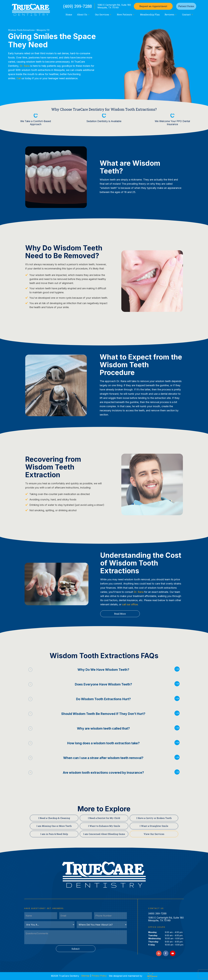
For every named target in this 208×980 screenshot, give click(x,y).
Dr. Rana (25, 66)
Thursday (153, 942)
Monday (152, 932)
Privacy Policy (99, 976)
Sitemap (85, 976)
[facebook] (166, 953)
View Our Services (154, 834)
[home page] (31, 10)
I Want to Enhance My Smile (104, 826)
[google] (159, 953)
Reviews (171, 14)
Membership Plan (150, 14)
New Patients (126, 14)
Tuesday (153, 935)
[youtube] (173, 953)
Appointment (153, 6)
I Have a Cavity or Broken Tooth (154, 818)
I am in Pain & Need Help (54, 834)
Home (69, 14)
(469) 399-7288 (77, 6)
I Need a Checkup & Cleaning (54, 818)
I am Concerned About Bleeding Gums (104, 834)
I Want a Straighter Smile (154, 826)
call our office (130, 604)
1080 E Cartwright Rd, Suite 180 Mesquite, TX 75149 (114, 6)
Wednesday (155, 938)
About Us (84, 14)
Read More (120, 614)
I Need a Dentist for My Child (104, 818)
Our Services (104, 14)
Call (19, 78)
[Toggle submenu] (89, 15)
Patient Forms (186, 6)
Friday (152, 945)
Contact (188, 14)
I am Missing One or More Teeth (54, 826)
